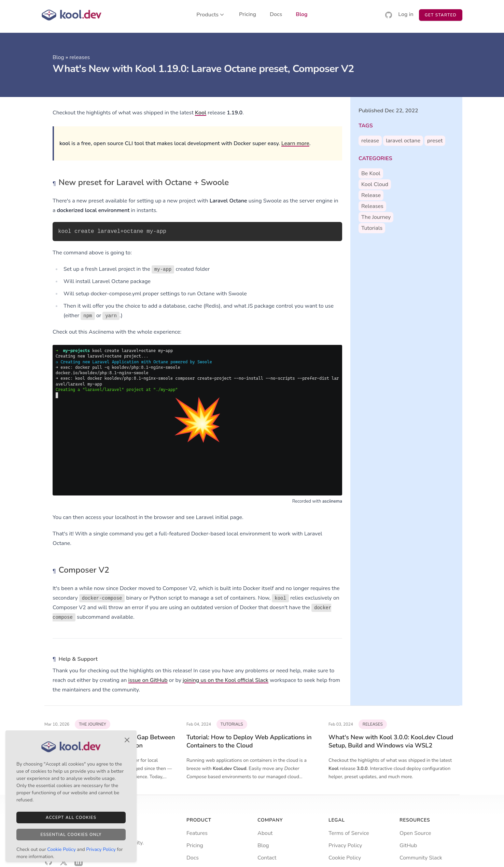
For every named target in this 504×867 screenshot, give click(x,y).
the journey (376, 217)
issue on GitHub (148, 680)
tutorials (372, 228)
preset (435, 141)
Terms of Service (349, 833)
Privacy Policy (345, 845)
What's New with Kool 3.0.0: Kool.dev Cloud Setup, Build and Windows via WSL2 (391, 741)
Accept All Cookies (71, 817)
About (265, 833)
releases (80, 57)
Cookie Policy (345, 858)
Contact (267, 858)
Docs (276, 15)
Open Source (415, 833)
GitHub (408, 845)
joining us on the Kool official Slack (226, 680)
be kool (371, 173)
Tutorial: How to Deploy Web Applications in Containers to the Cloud (249, 741)
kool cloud (375, 184)
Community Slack (421, 858)
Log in (406, 15)
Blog (302, 15)
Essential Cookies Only (71, 835)
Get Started (441, 15)
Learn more (295, 143)
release (370, 141)
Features (197, 833)
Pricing (248, 15)
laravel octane (403, 141)
